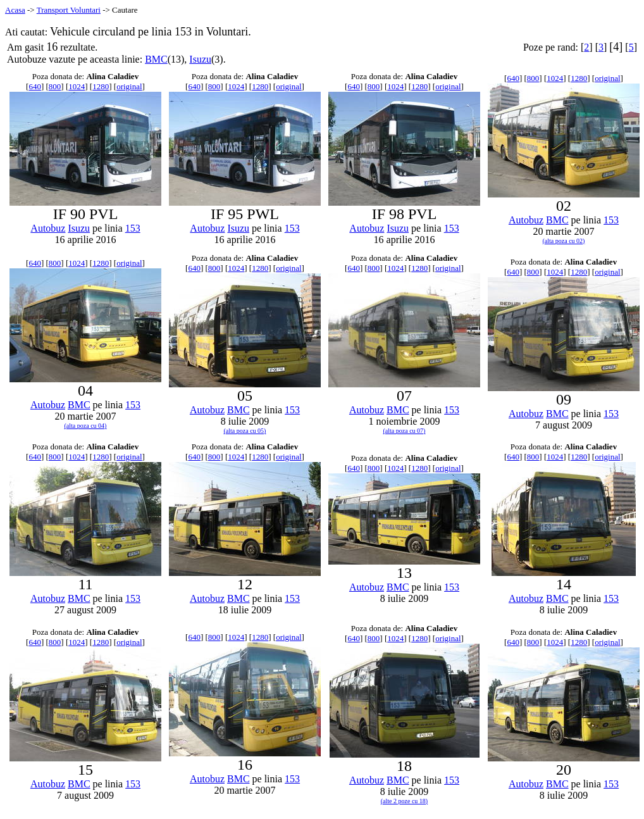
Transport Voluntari (69, 10)
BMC (156, 59)
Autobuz (48, 228)
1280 (101, 86)
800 (55, 86)
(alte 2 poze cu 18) (404, 801)
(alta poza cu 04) (86, 426)
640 (35, 86)
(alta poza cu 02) (564, 241)
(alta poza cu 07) (405, 431)
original (129, 86)
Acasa (15, 10)
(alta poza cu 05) (245, 431)
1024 (77, 86)
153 (133, 228)
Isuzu (200, 59)
